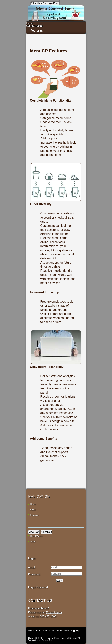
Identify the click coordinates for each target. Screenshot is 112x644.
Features (56, 31)
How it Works (36, 536)
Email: (32, 568)
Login (60, 581)
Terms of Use (34, 640)
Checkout (47, 532)
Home (33, 504)
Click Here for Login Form (45, 3)
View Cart (34, 532)
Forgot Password (38, 587)
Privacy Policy (48, 640)
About (33, 510)
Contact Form (54, 612)
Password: (34, 574)
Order (33, 541)
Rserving (74, 638)
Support (74, 631)
